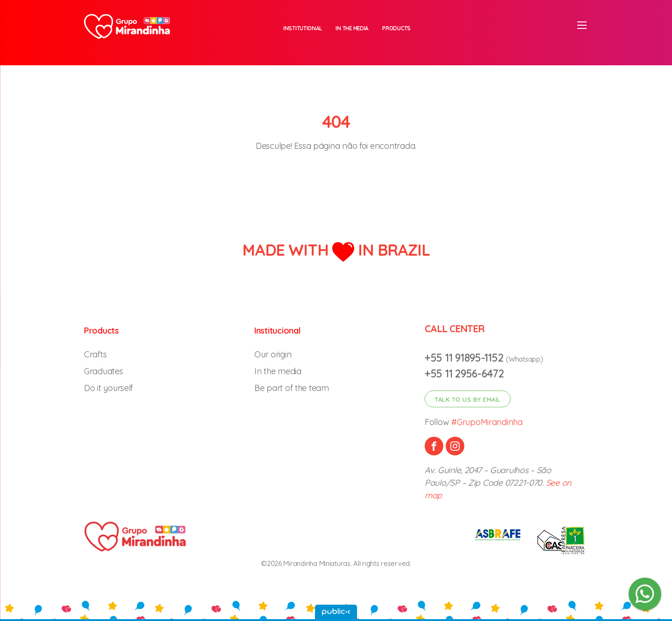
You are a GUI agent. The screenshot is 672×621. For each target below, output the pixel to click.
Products (396, 28)
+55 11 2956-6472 (464, 373)
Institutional (303, 28)
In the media (352, 28)
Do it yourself (108, 388)
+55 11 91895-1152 (465, 358)
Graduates (104, 371)
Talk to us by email (468, 399)
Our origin (273, 354)
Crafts (95, 354)
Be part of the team (292, 388)
